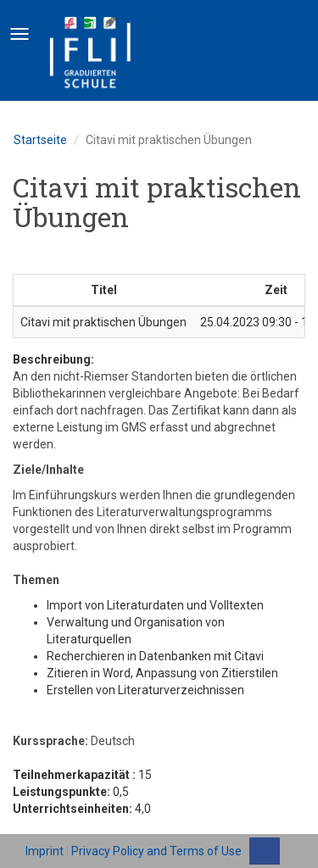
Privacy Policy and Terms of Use (156, 851)
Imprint (45, 851)
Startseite (40, 140)
